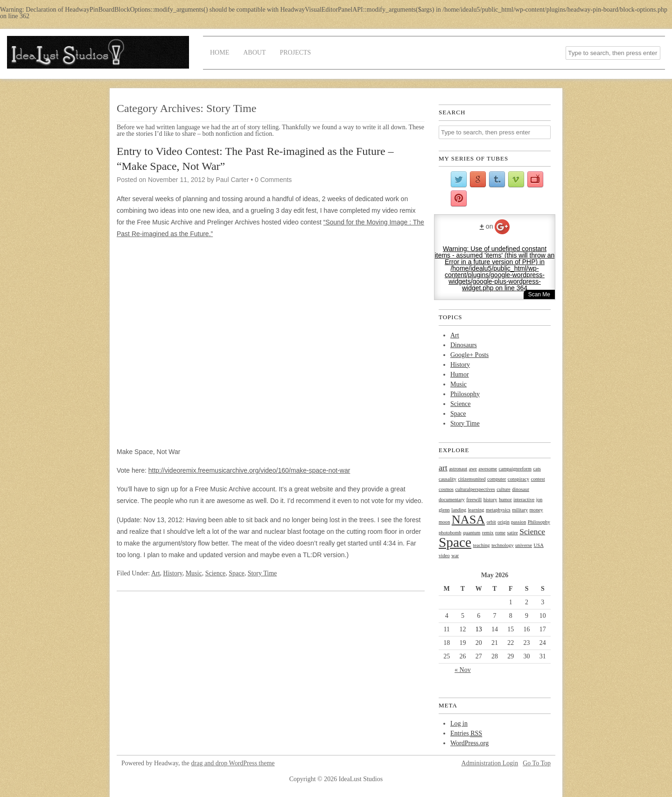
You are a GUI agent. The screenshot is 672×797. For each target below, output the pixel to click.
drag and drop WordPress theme (233, 763)
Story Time (262, 573)
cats (537, 469)
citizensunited (472, 479)
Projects (295, 52)
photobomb (450, 533)
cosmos (446, 489)
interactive (524, 500)
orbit (491, 522)
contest (538, 479)
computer (497, 479)
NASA (468, 520)
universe (524, 545)
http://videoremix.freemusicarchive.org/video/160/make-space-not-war (249, 470)
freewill (474, 500)
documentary (452, 500)
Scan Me (539, 294)
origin (503, 522)
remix (488, 533)
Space (236, 573)
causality (448, 479)
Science (216, 573)
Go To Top (537, 763)
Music (194, 573)
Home (220, 52)
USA (539, 545)
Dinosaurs (464, 345)
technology (502, 545)
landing (459, 510)
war (455, 556)
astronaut (458, 469)
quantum (472, 533)
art (443, 468)
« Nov (463, 670)
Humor (460, 374)
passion (518, 522)
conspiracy (518, 479)
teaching (482, 545)
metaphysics (498, 510)
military (520, 510)
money (536, 510)
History (173, 573)
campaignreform (515, 469)
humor (505, 500)
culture (504, 489)
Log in (459, 724)
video (444, 556)
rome (500, 533)
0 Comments (273, 180)
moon (444, 522)
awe (473, 469)
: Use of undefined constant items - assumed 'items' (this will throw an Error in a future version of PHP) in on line (495, 268)
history (490, 500)
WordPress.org (469, 743)
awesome (488, 469)
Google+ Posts (469, 355)
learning (476, 510)
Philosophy (465, 394)
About (254, 52)
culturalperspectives (475, 489)
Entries (466, 734)
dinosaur (521, 489)
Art (156, 573)
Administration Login (490, 763)
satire (513, 533)
